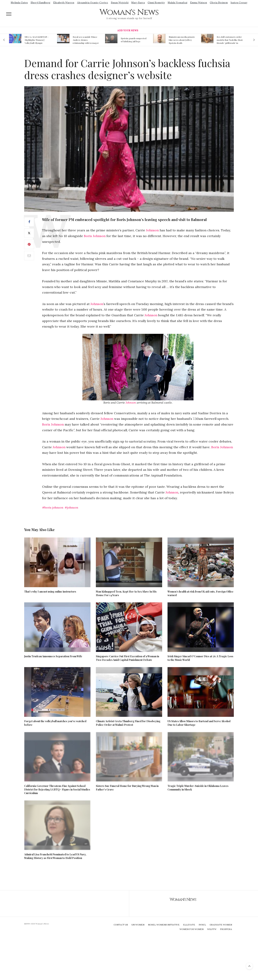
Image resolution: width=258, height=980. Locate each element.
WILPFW (212, 929)
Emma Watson (199, 3)
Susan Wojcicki (120, 3)
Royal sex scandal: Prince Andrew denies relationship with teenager (86, 40)
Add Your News (128, 30)
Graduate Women (221, 925)
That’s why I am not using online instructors (50, 592)
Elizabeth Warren (64, 3)
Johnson (152, 230)
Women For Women (192, 929)
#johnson (71, 507)
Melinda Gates (19, 3)
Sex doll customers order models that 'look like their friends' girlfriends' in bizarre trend (230, 40)
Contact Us (121, 925)
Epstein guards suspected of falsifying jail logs (134, 40)
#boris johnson (53, 507)
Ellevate (189, 925)
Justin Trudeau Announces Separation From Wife (53, 656)
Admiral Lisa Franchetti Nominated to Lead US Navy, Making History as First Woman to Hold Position (55, 856)
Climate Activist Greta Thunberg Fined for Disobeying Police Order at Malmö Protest (128, 723)
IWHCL (202, 925)
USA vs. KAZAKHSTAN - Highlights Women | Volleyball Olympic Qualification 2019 (37, 40)
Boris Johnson (95, 236)
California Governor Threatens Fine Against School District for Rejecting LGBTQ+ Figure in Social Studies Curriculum (57, 789)
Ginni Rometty (156, 3)
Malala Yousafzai (177, 3)
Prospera (226, 929)
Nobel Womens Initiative (164, 925)
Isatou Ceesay (239, 3)
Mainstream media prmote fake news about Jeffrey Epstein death (182, 40)
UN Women (138, 925)
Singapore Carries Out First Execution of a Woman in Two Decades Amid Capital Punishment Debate (127, 658)
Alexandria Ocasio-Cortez (93, 3)
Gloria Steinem (219, 3)
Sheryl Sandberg (40, 3)
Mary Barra (138, 3)
